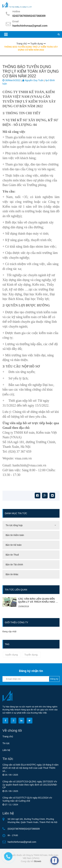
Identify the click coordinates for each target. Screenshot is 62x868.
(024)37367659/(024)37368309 (24, 829)
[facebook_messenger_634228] (55, 861)
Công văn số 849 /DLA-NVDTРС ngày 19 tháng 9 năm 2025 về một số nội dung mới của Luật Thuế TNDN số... (31, 768)
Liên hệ (6, 750)
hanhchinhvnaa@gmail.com (30, 26)
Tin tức (6, 743)
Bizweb (38, 861)
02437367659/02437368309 (29, 16)
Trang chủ (8, 736)
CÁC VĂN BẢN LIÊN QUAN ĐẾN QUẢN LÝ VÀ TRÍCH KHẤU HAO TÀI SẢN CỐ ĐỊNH (39, 600)
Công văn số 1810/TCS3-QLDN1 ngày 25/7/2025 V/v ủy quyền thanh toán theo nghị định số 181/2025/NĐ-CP (30, 785)
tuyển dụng (12, 655)
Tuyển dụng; (31, 655)
